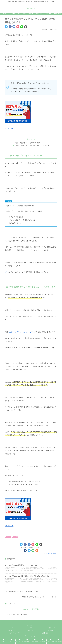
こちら (7, 272)
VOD (31, 633)
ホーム (11, 633)
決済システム (31, 636)
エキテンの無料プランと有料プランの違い (28, 143)
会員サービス (11, 636)
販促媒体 (15, 540)
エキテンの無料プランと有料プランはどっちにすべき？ (32, 146)
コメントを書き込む (31, 615)
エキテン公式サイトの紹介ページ (21, 332)
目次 (28, 139)
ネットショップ (51, 633)
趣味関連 (51, 636)
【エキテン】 (9, 128)
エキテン (8, 540)
